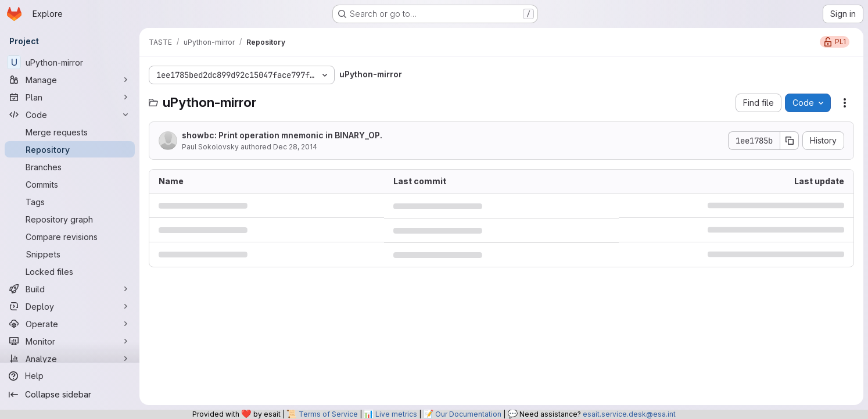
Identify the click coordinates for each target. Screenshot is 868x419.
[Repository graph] (70, 219)
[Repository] (70, 149)
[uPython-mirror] (70, 62)
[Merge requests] (70, 132)
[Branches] (70, 167)
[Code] (70, 114)
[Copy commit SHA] (790, 141)
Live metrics (396, 414)
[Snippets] (70, 254)
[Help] (70, 376)
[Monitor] (70, 341)
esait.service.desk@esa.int (629, 414)
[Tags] (70, 202)
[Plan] (70, 97)
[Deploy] (70, 306)
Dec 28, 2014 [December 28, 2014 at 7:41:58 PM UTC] (295, 147)
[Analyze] (70, 359)
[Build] (70, 289)
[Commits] (70, 184)
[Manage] (70, 80)
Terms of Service (328, 414)
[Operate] (70, 324)
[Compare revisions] (70, 237)
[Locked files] (70, 271)
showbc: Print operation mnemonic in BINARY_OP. (282, 135)
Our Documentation (468, 414)
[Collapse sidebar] (70, 395)
